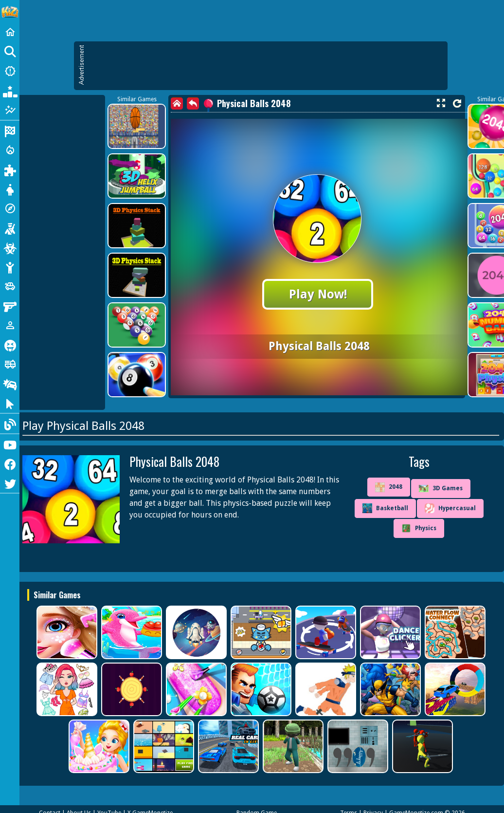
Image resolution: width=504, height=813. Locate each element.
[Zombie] (10, 247)
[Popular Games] (10, 91)
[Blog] (10, 424)
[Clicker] (10, 403)
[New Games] (10, 71)
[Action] (10, 150)
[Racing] (10, 130)
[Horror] (10, 345)
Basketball (385, 508)
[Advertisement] (266, 66)
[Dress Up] (10, 189)
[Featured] (10, 110)
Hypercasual (450, 508)
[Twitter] (10, 483)
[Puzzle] (10, 169)
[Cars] (10, 286)
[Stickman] (10, 267)
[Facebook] (10, 463)
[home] (177, 103)
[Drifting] (10, 384)
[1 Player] (10, 325)
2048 (389, 487)
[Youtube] (10, 444)
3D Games (441, 489)
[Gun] (10, 306)
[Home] (10, 32)
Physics (419, 528)
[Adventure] (10, 208)
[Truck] (10, 364)
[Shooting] (10, 228)
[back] (193, 103)
